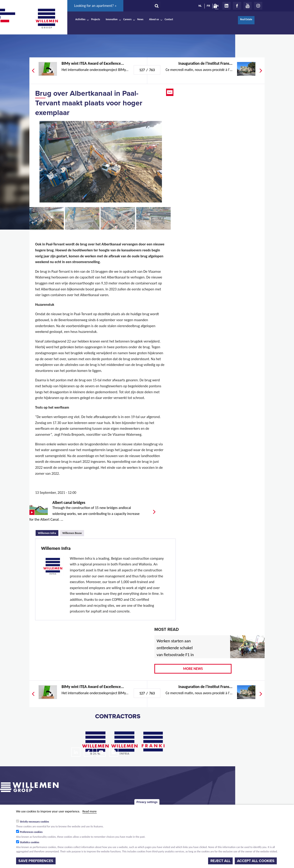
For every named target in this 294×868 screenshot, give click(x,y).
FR (208, 6)
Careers (127, 19)
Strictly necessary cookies (35, 822)
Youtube (248, 6)
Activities (80, 19)
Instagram (258, 6)
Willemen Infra (48, 532)
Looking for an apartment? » (95, 6)
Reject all (220, 861)
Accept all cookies (256, 861)
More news (193, 669)
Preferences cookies (31, 832)
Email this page (170, 92)
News (140, 19)
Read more (90, 811)
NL (200, 6)
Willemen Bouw (72, 533)
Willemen (47, 19)
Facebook (237, 6)
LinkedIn (226, 6)
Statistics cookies (30, 842)
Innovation (112, 19)
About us (154, 19)
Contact (169, 19)
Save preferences (36, 861)
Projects (96, 19)
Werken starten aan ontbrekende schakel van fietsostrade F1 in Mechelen (175, 651)
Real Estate (246, 19)
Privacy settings (147, 802)
